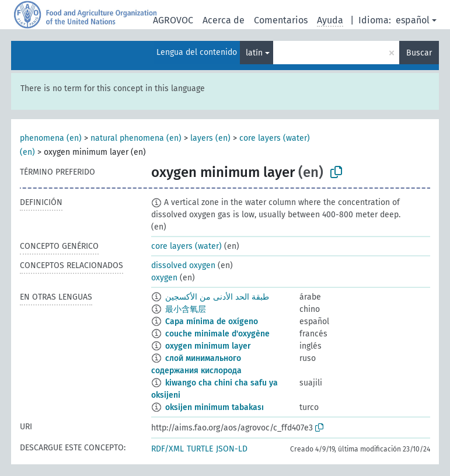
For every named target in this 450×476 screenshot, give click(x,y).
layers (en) (210, 138)
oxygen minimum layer (208, 346)
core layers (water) (186, 246)
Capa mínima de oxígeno (212, 322)
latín (254, 53)
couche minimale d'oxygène (217, 334)
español (413, 20)
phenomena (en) (51, 138)
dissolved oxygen (183, 265)
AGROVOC (173, 20)
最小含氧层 (186, 309)
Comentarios (281, 20)
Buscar (419, 53)
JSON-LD (232, 449)
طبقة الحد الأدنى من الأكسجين (217, 297)
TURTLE (200, 449)
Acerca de (224, 20)
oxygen (164, 278)
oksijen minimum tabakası (214, 407)
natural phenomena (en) (136, 138)
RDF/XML (168, 449)
